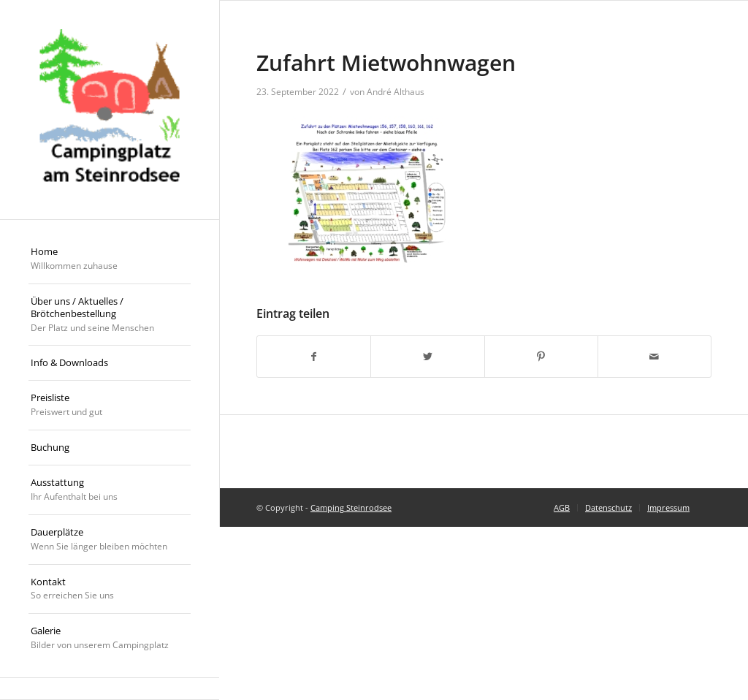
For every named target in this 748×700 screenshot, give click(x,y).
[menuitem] (110, 259)
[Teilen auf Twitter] (427, 357)
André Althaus (396, 92)
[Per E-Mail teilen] (654, 357)
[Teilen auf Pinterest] (541, 357)
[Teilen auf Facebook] (314, 357)
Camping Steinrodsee (351, 507)
